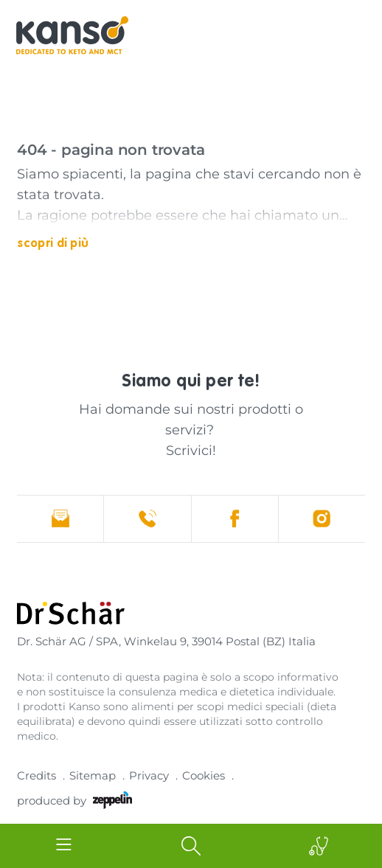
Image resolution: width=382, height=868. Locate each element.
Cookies (204, 775)
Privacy (149, 775)
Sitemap (93, 775)
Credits (37, 775)
